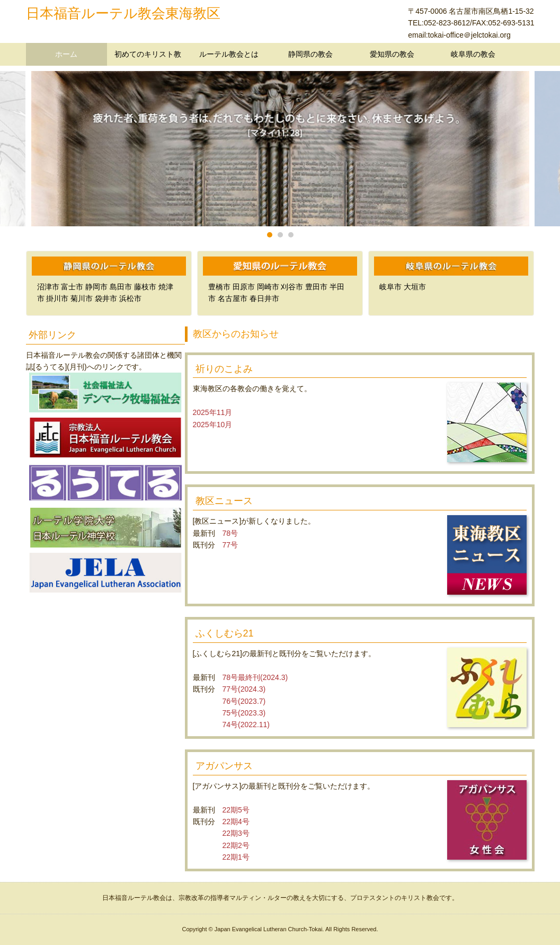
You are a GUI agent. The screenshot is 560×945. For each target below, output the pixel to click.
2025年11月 (213, 412)
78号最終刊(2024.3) (255, 677)
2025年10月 (213, 425)
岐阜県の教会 (473, 54)
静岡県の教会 (310, 54)
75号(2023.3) (244, 713)
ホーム (66, 54)
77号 (230, 545)
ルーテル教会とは (229, 54)
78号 (230, 533)
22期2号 (236, 845)
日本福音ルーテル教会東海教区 (123, 13)
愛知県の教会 (392, 54)
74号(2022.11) (246, 725)
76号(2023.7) (244, 701)
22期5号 (236, 810)
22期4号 (236, 822)
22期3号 (236, 833)
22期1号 (236, 857)
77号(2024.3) (244, 689)
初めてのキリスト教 (148, 54)
